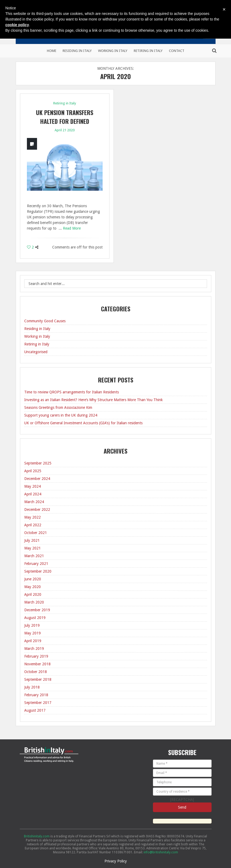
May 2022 (33, 517)
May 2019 (33, 633)
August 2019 (35, 618)
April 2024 (33, 494)
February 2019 (36, 656)
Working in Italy (113, 51)
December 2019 (37, 610)
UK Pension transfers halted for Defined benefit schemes (65, 121)
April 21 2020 (65, 130)
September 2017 (38, 703)
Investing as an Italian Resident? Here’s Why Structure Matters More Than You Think (94, 400)
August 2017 (35, 710)
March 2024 (34, 502)
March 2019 (34, 649)
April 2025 (33, 471)
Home (52, 51)
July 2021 (32, 540)
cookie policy (17, 25)
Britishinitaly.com (37, 836)
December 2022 (37, 510)
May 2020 (33, 587)
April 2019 (33, 641)
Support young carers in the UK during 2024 (61, 415)
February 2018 (36, 695)
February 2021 (36, 564)
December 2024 (37, 479)
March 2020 (34, 602)
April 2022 (33, 525)
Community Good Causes (45, 321)
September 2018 (38, 679)
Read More (72, 228)
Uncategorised (36, 352)
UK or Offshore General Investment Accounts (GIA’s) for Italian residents (83, 423)
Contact (177, 51)
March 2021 (34, 556)
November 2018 (37, 664)
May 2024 (33, 486)
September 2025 (38, 463)
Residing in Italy (77, 51)
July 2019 (32, 625)
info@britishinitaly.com (161, 852)
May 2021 (33, 548)
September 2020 (38, 571)
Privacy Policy (116, 861)
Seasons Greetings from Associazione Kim (58, 407)
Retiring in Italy (148, 51)
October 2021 (36, 533)
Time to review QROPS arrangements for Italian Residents (72, 392)
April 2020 (33, 594)
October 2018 (36, 672)
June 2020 (33, 579)
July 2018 (32, 687)
